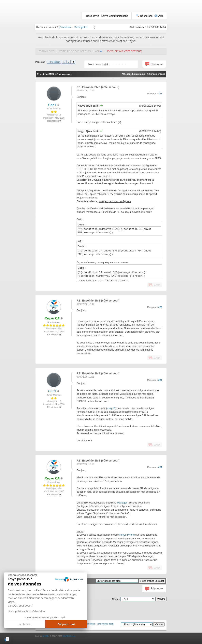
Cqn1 (52, 105)
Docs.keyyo (93, 16)
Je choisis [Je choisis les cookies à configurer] (25, 624)
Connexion (65, 27)
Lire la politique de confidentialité (26, 611)
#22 (160, 307)
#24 (160, 467)
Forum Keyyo (46, 51)
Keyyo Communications (115, 16)
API (97, 51)
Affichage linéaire (156, 74)
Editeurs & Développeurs (75, 51)
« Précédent (54, 62)
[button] (7, 639)
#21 (160, 94)
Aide (159, 16)
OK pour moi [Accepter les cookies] (66, 624)
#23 (160, 380)
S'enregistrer (81, 27)
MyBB (45, 636)
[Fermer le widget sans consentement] (22, 575)
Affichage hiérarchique (133, 74)
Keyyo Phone (127, 535)
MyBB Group (69, 636)
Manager (122, 503)
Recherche (144, 16)
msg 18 (111, 408)
